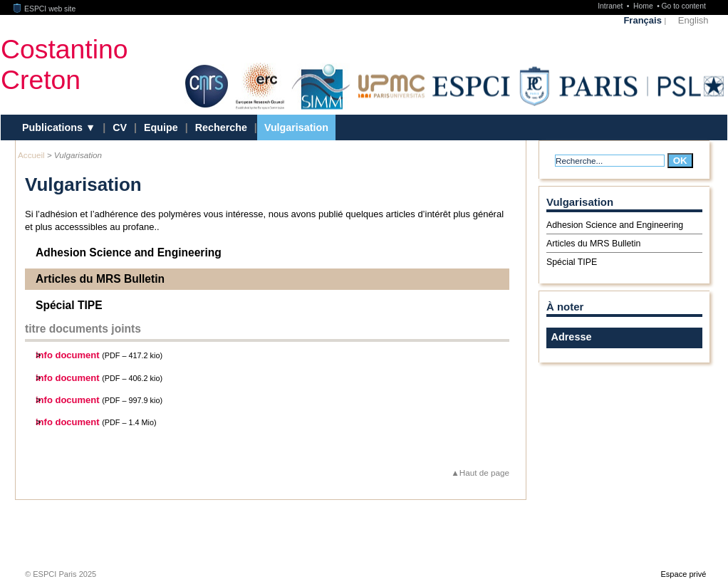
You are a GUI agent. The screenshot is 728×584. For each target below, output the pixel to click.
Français (642, 20)
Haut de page (484, 473)
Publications (54, 127)
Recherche (221, 127)
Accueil (31, 155)
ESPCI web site (45, 9)
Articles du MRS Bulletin (100, 279)
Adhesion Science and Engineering (129, 252)
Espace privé (683, 574)
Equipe (161, 127)
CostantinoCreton (64, 64)
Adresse (572, 337)
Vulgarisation (296, 127)
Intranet (611, 6)
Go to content (683, 6)
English (693, 20)
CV (120, 127)
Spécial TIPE (69, 305)
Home (644, 6)
